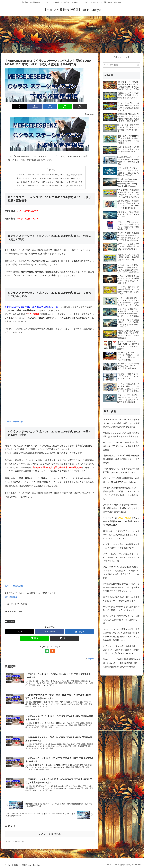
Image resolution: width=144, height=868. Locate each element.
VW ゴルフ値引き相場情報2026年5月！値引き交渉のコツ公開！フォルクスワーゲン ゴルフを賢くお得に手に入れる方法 (121, 493)
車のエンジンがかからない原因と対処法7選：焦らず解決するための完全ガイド (121, 435)
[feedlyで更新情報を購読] (47, 651)
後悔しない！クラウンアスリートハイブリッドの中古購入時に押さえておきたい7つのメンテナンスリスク (121, 535)
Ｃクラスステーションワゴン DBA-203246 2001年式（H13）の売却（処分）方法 (50, 178)
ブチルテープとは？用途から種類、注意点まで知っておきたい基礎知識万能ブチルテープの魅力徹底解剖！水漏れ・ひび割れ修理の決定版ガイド (121, 635)
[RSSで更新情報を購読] (52, 651)
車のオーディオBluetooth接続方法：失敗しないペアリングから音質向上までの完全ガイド (121, 446)
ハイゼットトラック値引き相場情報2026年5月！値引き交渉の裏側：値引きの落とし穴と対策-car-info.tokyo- (121, 650)
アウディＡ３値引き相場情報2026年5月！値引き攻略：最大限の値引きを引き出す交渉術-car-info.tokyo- (121, 508)
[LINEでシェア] (65, 107)
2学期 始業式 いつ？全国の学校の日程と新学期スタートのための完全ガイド (121, 471)
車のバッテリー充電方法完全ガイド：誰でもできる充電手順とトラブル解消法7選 (121, 620)
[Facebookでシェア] (35, 107)
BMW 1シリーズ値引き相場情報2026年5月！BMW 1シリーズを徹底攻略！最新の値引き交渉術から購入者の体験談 (121, 663)
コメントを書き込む (50, 834)
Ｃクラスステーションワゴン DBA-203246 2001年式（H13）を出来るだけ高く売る (51, 182)
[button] (80, 107)
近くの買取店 (11, 597)
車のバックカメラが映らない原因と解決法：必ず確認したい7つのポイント (121, 608)
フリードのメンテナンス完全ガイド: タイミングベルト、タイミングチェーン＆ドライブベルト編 (121, 557)
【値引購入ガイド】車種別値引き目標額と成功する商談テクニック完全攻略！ (121, 459)
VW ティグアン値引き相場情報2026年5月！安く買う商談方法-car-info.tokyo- (121, 480)
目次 (46, 170)
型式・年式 (10, 621)
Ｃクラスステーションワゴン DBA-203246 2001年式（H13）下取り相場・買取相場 (51, 175)
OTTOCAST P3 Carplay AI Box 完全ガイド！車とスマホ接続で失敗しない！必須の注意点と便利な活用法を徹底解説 (121, 423)
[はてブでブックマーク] (50, 107)
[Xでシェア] (19, 107)
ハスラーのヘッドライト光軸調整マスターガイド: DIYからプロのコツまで (121, 546)
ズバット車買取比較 (14, 422)
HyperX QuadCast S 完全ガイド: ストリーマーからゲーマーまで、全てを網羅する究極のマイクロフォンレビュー (121, 588)
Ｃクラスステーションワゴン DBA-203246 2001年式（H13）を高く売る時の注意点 (51, 186)
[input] (121, 65)
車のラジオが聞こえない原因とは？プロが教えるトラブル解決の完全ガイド (121, 599)
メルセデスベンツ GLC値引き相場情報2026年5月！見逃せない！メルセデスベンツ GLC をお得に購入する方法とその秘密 (121, 572)
